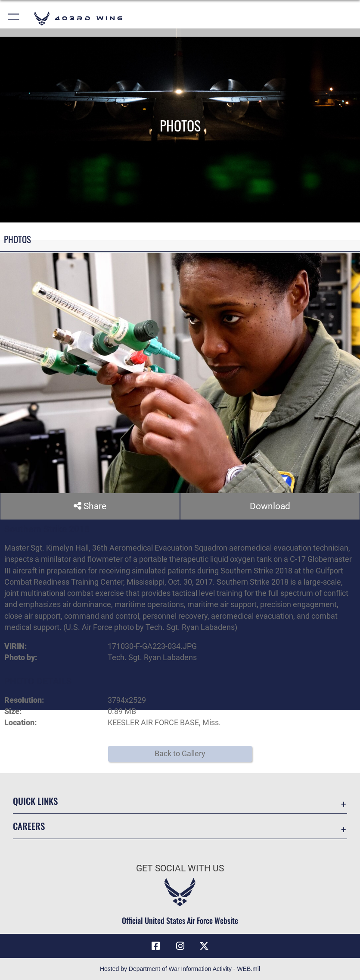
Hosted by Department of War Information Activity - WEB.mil (180, 969)
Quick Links (35, 801)
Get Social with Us (180, 868)
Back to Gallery (180, 754)
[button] (14, 18)
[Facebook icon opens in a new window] (156, 946)
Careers (29, 826)
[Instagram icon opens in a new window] (180, 946)
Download (270, 506)
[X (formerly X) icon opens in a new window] (204, 946)
